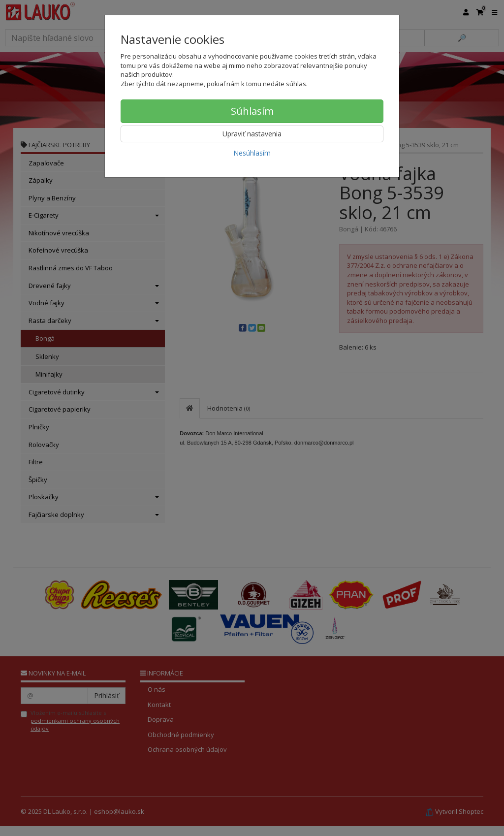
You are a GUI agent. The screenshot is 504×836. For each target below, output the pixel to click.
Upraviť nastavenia (252, 134)
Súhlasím (252, 111)
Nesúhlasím (252, 153)
